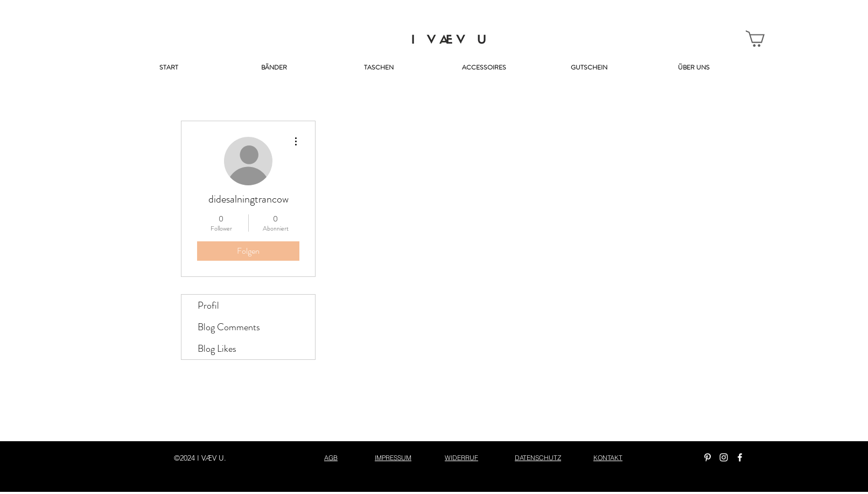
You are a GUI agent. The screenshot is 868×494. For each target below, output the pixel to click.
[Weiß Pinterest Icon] (708, 457)
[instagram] (724, 457)
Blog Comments (229, 327)
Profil (208, 305)
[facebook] (740, 457)
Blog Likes (217, 349)
